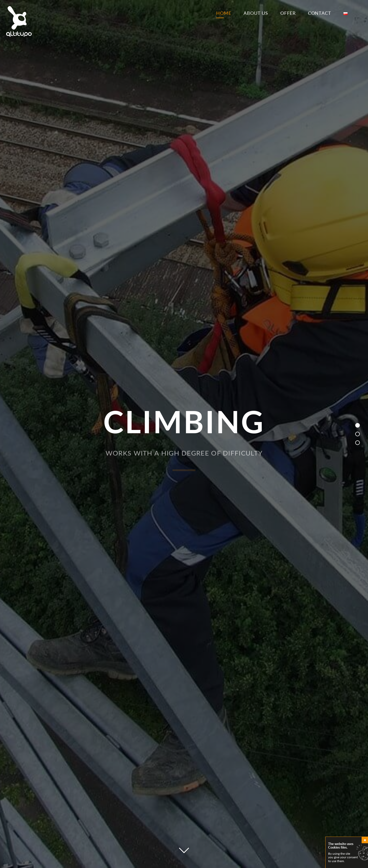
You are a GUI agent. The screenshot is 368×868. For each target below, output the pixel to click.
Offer (288, 13)
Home (224, 13)
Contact (320, 13)
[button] (358, 425)
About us (256, 13)
